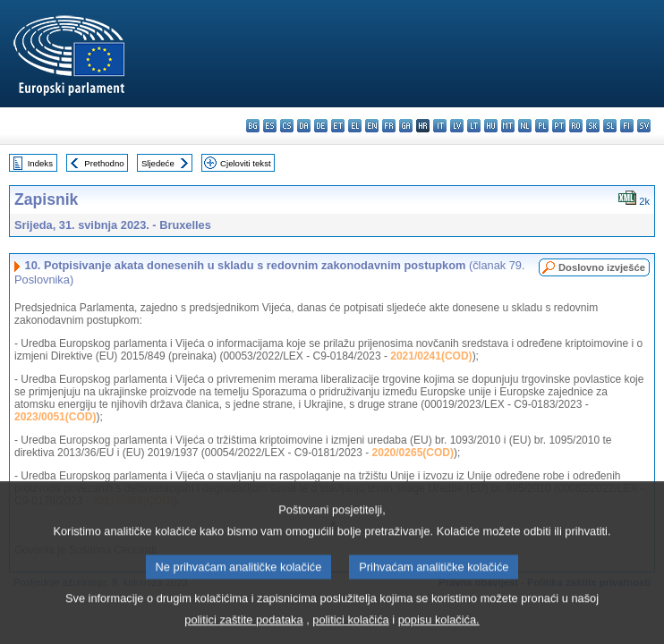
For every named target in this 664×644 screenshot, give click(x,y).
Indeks (40, 163)
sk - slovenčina (593, 126)
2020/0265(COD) (413, 453)
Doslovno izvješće (602, 267)
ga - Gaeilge (406, 126)
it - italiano (440, 126)
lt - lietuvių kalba (474, 126)
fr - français (389, 126)
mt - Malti (508, 126)
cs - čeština (287, 126)
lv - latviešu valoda (457, 126)
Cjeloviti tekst (246, 163)
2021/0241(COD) (431, 356)
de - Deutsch (321, 126)
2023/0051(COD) (55, 417)
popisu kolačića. (439, 631)
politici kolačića (350, 631)
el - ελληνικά (355, 126)
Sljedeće (158, 163)
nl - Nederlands (525, 126)
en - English (372, 126)
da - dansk (304, 126)
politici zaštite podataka (243, 631)
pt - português (559, 126)
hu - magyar (491, 126)
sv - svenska (644, 126)
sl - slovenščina (610, 126)
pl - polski (542, 126)
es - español (270, 126)
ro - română (576, 126)
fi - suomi (627, 126)
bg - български (253, 126)
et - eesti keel (338, 126)
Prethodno (104, 163)
